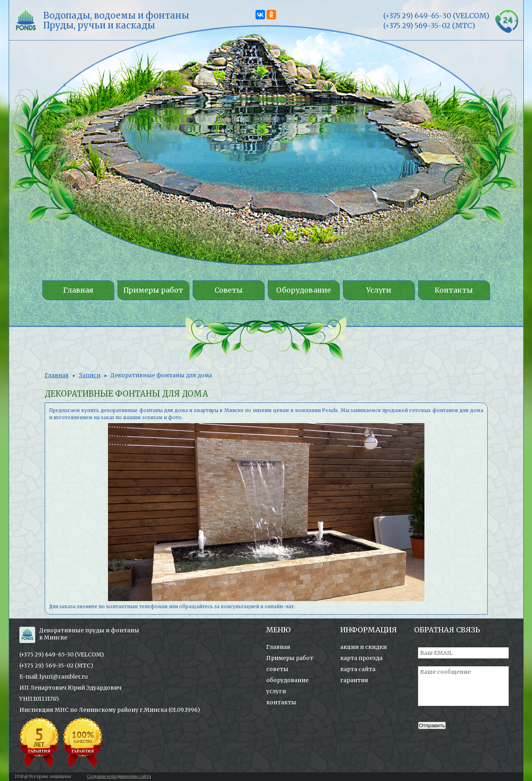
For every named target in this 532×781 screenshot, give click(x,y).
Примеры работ (290, 658)
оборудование (287, 680)
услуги (276, 691)
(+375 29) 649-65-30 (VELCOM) (62, 654)
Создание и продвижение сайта (119, 776)
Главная (57, 375)
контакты (281, 702)
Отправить (432, 725)
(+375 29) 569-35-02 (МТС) (56, 666)
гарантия (354, 680)
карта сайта (358, 669)
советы (277, 669)
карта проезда (361, 658)
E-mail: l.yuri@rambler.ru (54, 677)
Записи (90, 375)
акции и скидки (364, 647)
